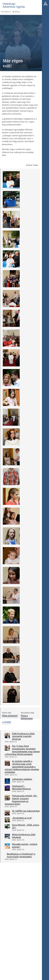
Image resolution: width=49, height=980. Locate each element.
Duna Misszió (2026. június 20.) (26, 826)
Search (6, 12)
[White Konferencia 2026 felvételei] (7, 836)
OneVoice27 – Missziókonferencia (21, 787)
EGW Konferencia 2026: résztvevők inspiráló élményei (23, 736)
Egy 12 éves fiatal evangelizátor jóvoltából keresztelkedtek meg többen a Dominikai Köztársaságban (22, 750)
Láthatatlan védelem (22, 779)
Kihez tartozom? (10, 716)
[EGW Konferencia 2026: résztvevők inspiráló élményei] (7, 736)
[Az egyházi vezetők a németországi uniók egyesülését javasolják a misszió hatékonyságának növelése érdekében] (7, 763)
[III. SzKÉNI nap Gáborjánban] (7, 813)
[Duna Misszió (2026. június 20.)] (7, 827)
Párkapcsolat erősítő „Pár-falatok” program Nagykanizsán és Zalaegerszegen (21, 800)
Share (7, 722)
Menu (16, 12)
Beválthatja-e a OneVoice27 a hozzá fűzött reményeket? (21, 855)
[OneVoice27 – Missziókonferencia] (7, 788)
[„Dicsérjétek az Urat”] (7, 820)
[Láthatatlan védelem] (7, 781)
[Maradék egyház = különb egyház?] (7, 846)
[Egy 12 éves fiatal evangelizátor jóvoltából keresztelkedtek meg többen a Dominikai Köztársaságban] (7, 748)
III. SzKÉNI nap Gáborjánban (26, 811)
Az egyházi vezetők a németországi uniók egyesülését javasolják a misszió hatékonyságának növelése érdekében (22, 767)
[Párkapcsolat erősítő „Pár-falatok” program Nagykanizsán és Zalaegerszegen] (7, 798)
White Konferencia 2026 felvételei (24, 836)
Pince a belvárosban (27, 717)
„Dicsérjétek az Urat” (22, 818)
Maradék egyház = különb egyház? (25, 846)
